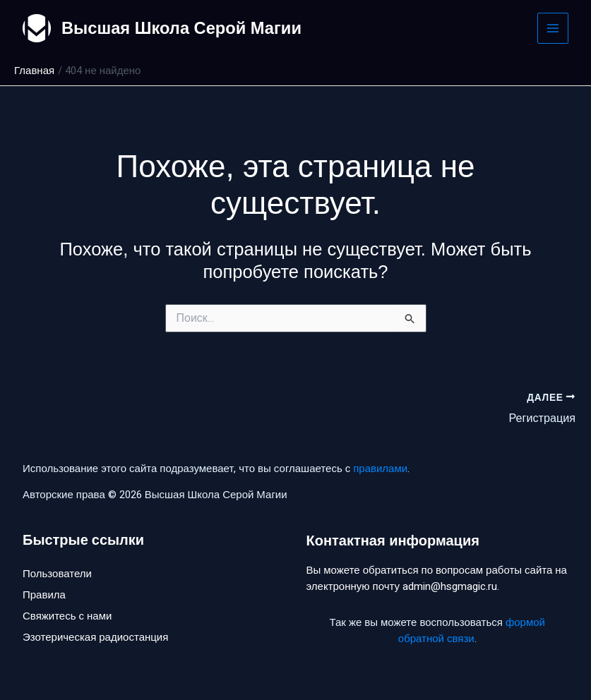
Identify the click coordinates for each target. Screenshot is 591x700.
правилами (380, 468)
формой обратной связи (472, 630)
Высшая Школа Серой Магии (183, 28)
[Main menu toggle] (553, 29)
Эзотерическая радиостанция (95, 639)
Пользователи (57, 574)
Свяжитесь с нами (67, 617)
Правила (44, 596)
